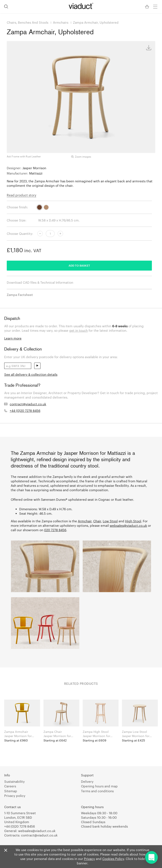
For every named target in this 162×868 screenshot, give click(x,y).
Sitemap (11, 791)
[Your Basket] (147, 7)
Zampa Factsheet (20, 295)
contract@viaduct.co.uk (28, 404)
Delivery (87, 781)
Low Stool (110, 521)
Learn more (13, 338)
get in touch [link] (78, 330)
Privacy (89, 859)
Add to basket (79, 265)
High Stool (133, 521)
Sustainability (14, 781)
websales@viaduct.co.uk (128, 525)
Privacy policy (15, 796)
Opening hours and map (99, 786)
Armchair (85, 521)
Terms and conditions (97, 791)
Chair (97, 521)
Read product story (22, 195)
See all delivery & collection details (31, 374)
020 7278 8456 (55, 530)
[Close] (6, 850)
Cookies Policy (113, 859)
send (37, 366)
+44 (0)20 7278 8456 (25, 411)
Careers (10, 786)
